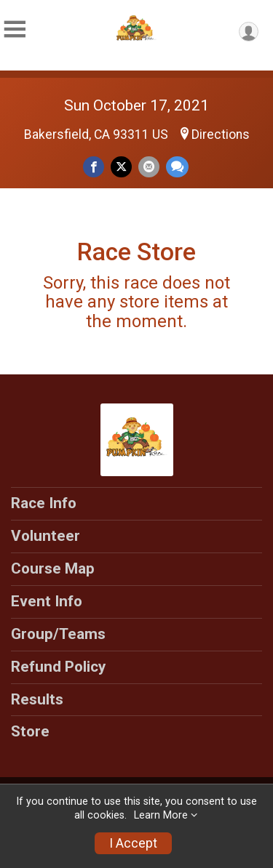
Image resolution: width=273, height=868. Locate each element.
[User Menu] (249, 32)
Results (37, 699)
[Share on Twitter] (121, 167)
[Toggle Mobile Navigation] (15, 29)
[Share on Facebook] (94, 167)
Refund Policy (58, 667)
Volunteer (45, 536)
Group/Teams (58, 634)
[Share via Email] (149, 167)
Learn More (161, 815)
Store (30, 731)
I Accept (133, 843)
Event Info (47, 601)
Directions (221, 134)
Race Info (44, 503)
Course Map (53, 568)
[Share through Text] (177, 167)
